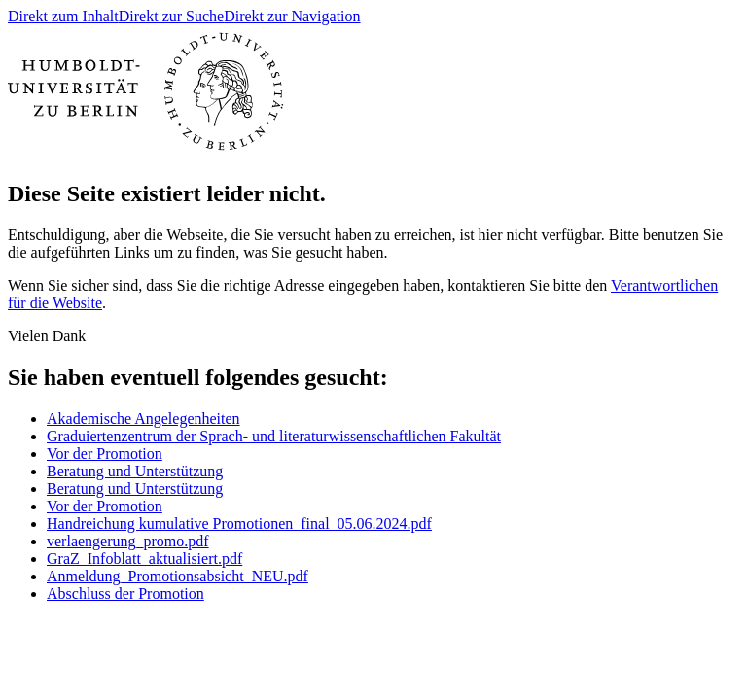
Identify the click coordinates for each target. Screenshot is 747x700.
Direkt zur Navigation (292, 16)
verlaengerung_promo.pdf (128, 541)
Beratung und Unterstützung (135, 471)
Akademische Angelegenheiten (143, 419)
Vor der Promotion (105, 454)
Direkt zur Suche (171, 16)
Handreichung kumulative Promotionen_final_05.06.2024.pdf (239, 524)
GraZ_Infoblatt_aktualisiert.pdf (144, 559)
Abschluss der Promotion (125, 594)
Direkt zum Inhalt (63, 16)
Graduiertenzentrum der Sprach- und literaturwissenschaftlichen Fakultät (274, 436)
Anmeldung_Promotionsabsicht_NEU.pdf (178, 576)
